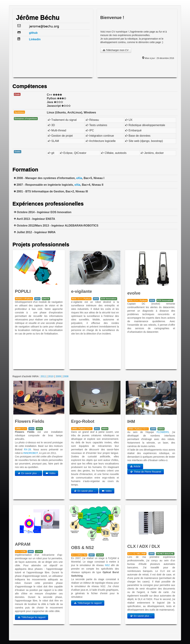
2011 (43, 376)
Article (135, 466)
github (33, 33)
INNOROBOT (30, 453)
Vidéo (50, 473)
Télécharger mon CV (116, 50)
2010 (51, 376)
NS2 (107, 565)
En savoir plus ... (29, 473)
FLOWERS (163, 432)
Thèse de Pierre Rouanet (146, 472)
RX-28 (27, 449)
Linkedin (35, 39)
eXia (79, 178)
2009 (58, 376)
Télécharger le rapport (32, 617)
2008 (66, 376)
